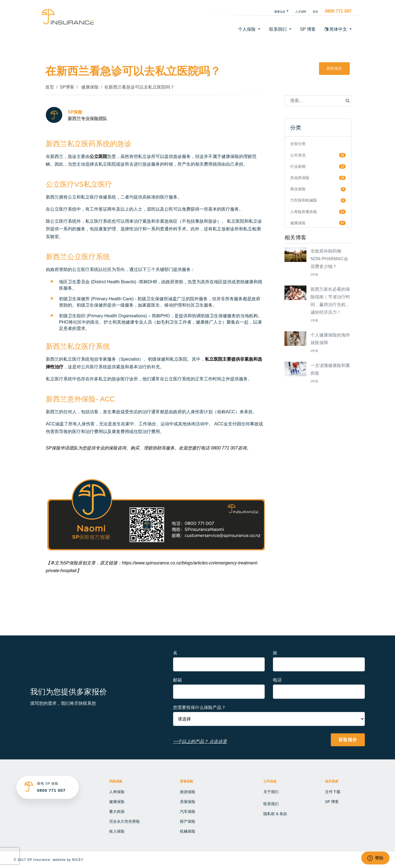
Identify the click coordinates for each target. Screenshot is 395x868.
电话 (277, 680)
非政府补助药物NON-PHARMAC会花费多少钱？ (329, 259)
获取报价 (334, 68)
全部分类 (298, 144)
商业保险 (298, 189)
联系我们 (271, 804)
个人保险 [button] (247, 29)
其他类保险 (300, 178)
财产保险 (188, 821)
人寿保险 (117, 792)
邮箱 (177, 680)
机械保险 (188, 831)
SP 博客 (308, 29)
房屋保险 (188, 802)
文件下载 (333, 792)
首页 (50, 87)
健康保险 (89, 87)
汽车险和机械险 (304, 200)
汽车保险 (188, 812)
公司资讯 (298, 155)
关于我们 (271, 792)
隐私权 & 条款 (275, 814)
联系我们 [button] (278, 29)
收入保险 (117, 831)
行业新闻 (298, 166)
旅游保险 (188, 792)
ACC (108, 399)
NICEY (78, 860)
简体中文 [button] (336, 29)
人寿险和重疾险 (304, 212)
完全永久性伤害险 (125, 821)
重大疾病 (117, 812)
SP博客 (67, 87)
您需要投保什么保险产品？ (199, 707)
